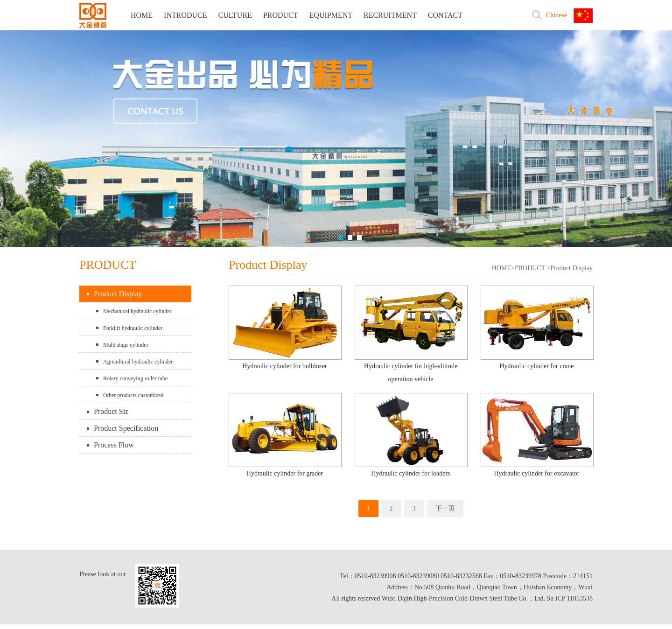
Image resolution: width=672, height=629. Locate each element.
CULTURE (235, 15)
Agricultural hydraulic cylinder (138, 362)
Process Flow (114, 445)
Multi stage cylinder (126, 345)
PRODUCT (281, 15)
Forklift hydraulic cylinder (133, 328)
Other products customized (133, 395)
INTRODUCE (185, 15)
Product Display (118, 294)
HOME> (503, 268)
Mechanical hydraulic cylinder (137, 311)
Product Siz (111, 411)
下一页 (445, 508)
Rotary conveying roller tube (135, 378)
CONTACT (445, 15)
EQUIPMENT (331, 15)
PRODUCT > (533, 268)
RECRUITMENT (390, 15)
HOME (142, 15)
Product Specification (126, 428)
